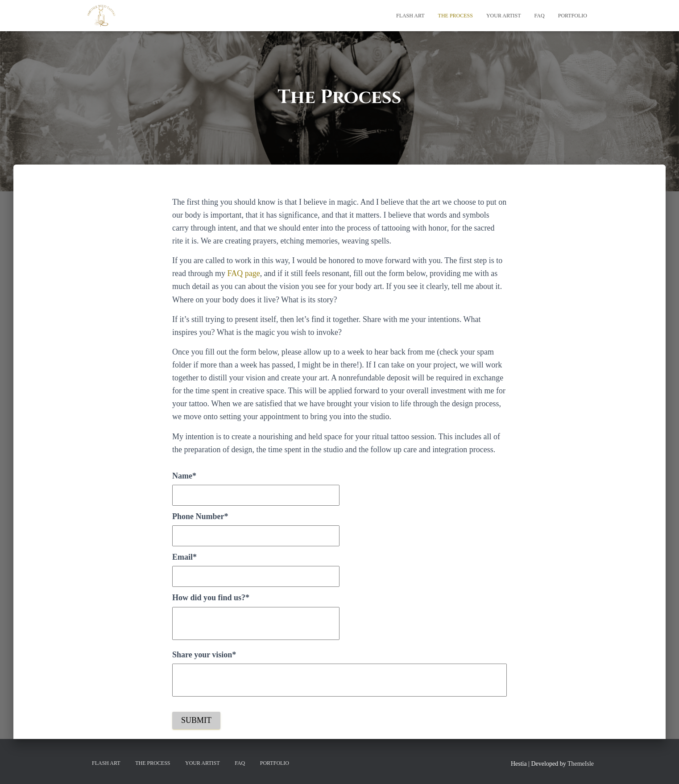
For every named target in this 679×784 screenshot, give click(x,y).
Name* (184, 476)
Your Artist (504, 16)
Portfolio (573, 16)
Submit (196, 720)
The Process (455, 16)
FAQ (540, 16)
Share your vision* (204, 655)
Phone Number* (200, 516)
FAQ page (243, 273)
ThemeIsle (581, 764)
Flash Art (410, 16)
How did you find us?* (211, 598)
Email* (184, 557)
